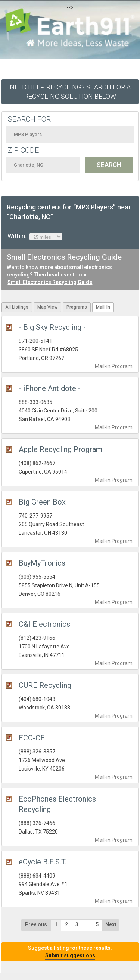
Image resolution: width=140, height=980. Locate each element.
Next (111, 924)
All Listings (17, 307)
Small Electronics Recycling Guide (50, 282)
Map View (47, 307)
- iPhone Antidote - (50, 388)
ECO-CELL (36, 738)
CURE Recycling (45, 685)
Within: (35, 236)
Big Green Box (42, 502)
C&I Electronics (44, 624)
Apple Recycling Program (60, 449)
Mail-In (103, 307)
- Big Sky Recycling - (52, 327)
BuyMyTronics (42, 563)
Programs (77, 307)
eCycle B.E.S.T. (43, 862)
